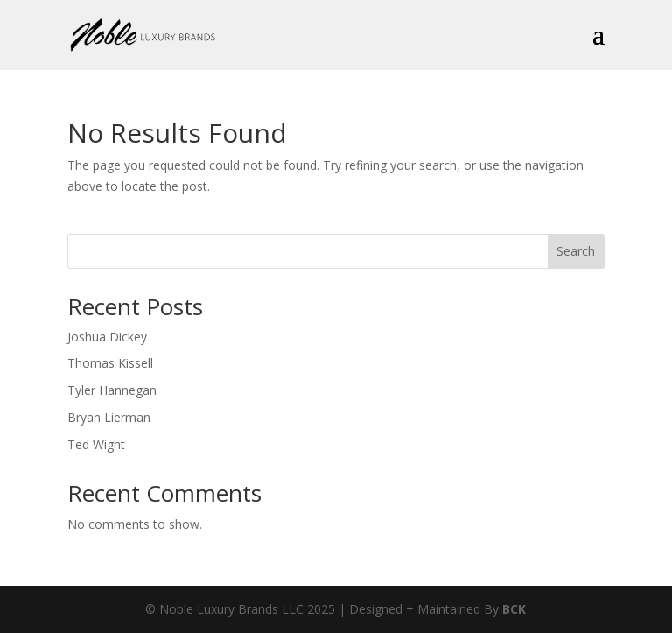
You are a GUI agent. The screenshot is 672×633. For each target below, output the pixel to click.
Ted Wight (96, 444)
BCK (514, 609)
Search (576, 251)
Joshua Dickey (107, 337)
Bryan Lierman (109, 417)
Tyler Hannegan (112, 390)
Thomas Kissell (110, 363)
